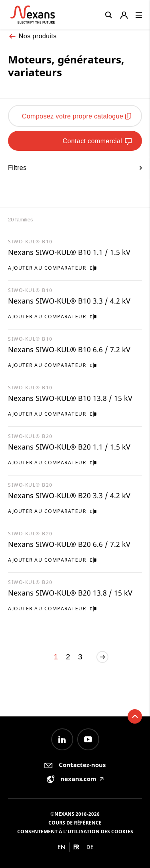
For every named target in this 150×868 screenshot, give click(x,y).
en (62, 847)
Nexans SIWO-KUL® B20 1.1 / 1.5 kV (69, 447)
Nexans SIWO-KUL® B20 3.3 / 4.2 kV (69, 495)
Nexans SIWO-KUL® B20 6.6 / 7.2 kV (69, 544)
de (90, 847)
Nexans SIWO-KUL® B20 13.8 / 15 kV (70, 593)
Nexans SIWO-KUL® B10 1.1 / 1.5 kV (69, 252)
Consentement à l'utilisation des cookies (75, 832)
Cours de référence (75, 823)
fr (76, 847)
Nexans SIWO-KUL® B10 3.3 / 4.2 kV (69, 301)
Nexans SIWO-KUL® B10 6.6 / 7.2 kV (69, 349)
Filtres (75, 168)
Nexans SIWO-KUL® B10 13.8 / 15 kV (70, 398)
